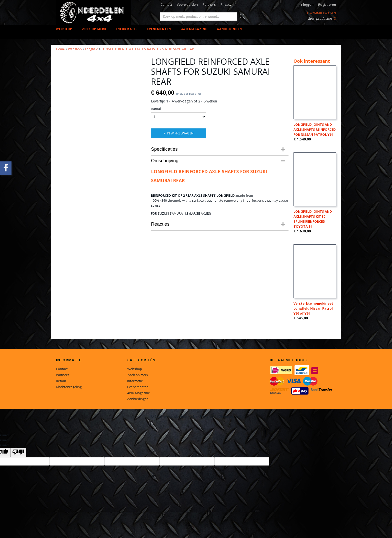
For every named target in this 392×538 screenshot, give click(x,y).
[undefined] (18, 452)
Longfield (92, 49)
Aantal (156, 109)
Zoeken (241, 16)
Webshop (64, 29)
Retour (61, 381)
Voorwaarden (187, 4)
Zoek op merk (94, 29)
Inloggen (307, 4)
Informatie (127, 29)
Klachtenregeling (69, 387)
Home (60, 49)
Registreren (327, 4)
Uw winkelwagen (322, 13)
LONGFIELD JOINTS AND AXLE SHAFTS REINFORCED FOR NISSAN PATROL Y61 (315, 129)
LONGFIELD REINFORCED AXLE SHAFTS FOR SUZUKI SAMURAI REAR (148, 49)
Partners (209, 4)
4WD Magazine (194, 29)
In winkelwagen (180, 133)
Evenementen (159, 29)
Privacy (226, 4)
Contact (166, 4)
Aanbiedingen (229, 29)
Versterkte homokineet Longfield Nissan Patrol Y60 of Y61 (313, 308)
